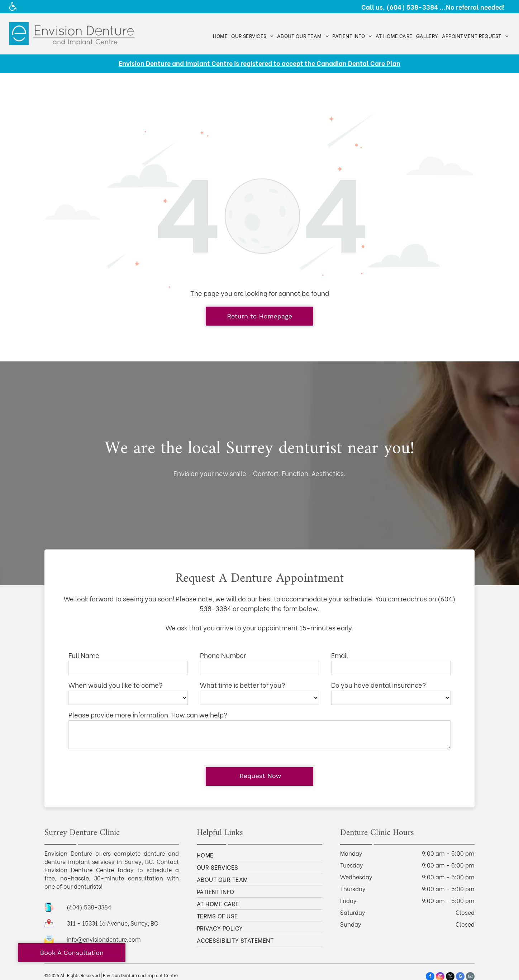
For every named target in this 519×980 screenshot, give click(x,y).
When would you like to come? (115, 685)
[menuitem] (220, 36)
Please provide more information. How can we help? (148, 714)
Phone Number (223, 655)
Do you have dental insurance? (378, 685)
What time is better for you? (242, 685)
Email (340, 655)
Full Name (84, 655)
